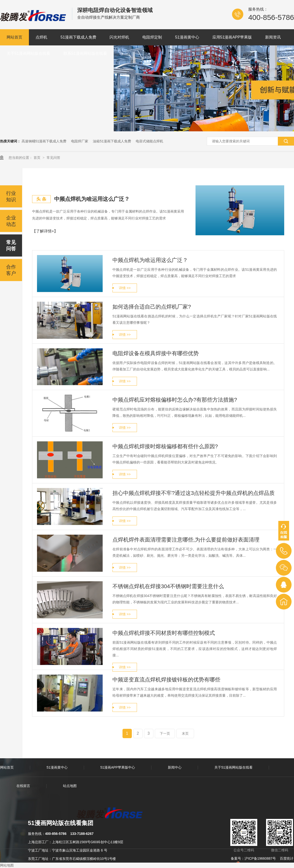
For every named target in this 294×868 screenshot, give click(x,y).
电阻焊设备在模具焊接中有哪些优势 (156, 353)
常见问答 (53, 158)
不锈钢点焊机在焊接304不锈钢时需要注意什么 (168, 586)
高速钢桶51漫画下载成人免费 (44, 141)
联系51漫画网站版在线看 (85, 53)
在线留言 (23, 786)
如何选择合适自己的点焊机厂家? (152, 307)
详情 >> (125, 288)
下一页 (165, 733)
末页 (185, 733)
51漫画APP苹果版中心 (118, 767)
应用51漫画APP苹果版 (232, 37)
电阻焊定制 (152, 37)
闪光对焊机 (119, 37)
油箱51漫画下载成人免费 (112, 141)
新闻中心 (175, 767)
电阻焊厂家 (80, 141)
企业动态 (11, 221)
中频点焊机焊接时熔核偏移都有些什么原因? (165, 446)
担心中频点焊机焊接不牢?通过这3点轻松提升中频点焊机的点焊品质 (194, 493)
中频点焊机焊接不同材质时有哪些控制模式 (164, 633)
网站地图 (7, 865)
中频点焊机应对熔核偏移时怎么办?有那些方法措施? (175, 400)
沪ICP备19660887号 (260, 858)
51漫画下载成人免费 (78, 37)
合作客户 (11, 270)
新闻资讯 (273, 37)
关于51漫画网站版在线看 (28, 53)
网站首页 (14, 37)
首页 (37, 158)
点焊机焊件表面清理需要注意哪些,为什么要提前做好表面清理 (186, 540)
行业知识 (11, 196)
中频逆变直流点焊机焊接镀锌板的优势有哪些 (166, 680)
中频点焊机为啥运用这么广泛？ (92, 199)
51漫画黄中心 (187, 37)
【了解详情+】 (45, 231)
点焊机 (41, 37)
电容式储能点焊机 (149, 141)
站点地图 (70, 786)
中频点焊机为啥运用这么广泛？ (150, 260)
